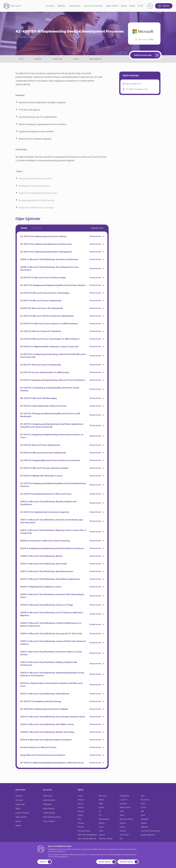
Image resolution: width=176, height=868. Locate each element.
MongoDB (145, 819)
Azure (32, 37)
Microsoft (24, 37)
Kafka (122, 815)
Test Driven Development (151, 831)
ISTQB (80, 815)
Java (143, 796)
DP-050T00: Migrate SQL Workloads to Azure (41, 476)
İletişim (132, 6)
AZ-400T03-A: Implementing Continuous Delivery (43, 236)
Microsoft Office (126, 819)
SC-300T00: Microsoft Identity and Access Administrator (47, 316)
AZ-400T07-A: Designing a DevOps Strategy (41, 701)
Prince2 (81, 827)
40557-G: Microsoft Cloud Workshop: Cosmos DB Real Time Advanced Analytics (53, 643)
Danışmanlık (75, 6)
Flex (121, 839)
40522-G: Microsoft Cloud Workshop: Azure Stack (44, 564)
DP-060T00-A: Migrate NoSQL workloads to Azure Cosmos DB (49, 347)
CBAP (101, 804)
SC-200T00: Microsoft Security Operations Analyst (44, 468)
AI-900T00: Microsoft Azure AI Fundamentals (42, 308)
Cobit (143, 804)
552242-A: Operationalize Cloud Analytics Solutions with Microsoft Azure (51, 685)
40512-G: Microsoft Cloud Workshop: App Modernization (47, 571)
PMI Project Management (88, 835)
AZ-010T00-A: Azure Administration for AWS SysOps (45, 372)
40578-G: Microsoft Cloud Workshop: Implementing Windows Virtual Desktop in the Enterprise (52, 674)
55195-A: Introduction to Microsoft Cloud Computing (45, 541)
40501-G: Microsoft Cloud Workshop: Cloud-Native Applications (50, 579)
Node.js (102, 823)
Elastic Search (125, 808)
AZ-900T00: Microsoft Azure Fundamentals (41, 301)
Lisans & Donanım (22, 813)
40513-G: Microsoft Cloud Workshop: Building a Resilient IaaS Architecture (49, 664)
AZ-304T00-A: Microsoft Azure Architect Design (43, 278)
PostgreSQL (125, 796)
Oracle (80, 796)
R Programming (84, 831)
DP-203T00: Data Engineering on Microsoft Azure (43, 406)
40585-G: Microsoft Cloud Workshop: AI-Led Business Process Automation (49, 269)
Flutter (143, 808)
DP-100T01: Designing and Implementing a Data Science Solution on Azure (52, 436)
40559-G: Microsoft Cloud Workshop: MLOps (41, 556)
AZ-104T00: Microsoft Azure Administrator (40, 445)
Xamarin (123, 831)
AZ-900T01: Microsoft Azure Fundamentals (41, 365)
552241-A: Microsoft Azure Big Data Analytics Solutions (46, 740)
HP (100, 812)
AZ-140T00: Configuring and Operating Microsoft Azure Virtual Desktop (50, 389)
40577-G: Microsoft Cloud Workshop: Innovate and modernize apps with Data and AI (52, 521)
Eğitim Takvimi (112, 6)
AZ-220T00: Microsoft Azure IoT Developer (41, 331)
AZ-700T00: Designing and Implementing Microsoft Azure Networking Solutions (53, 485)
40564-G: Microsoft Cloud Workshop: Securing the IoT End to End (51, 634)
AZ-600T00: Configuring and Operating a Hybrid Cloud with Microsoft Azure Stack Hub (53, 356)
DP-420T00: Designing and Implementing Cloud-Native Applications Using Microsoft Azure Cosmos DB (52, 426)
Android (102, 835)
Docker (102, 808)
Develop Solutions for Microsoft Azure (38, 747)
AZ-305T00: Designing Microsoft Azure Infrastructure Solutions (50, 460)
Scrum (80, 804)
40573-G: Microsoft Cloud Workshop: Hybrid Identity (45, 694)
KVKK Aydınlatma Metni (52, 817)
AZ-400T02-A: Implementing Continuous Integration (45, 512)
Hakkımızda (48, 796)
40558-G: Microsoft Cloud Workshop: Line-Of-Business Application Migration (52, 614)
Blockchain (145, 800)
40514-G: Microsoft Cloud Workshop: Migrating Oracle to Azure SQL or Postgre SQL (53, 532)
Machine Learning (106, 839)
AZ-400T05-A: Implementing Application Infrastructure (46, 244)
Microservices (104, 819)
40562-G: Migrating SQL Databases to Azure (41, 587)
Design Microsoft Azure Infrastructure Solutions (43, 755)
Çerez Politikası (49, 821)
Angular (144, 823)
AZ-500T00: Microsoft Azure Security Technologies (45, 293)
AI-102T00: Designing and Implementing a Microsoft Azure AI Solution (53, 380)
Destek (124, 6)
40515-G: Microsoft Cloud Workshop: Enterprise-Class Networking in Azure (52, 596)
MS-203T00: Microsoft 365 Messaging (38, 398)
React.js (123, 823)
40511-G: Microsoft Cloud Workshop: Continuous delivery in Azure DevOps (51, 653)
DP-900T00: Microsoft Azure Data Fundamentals (43, 453)
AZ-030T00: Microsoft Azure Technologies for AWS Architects (50, 339)
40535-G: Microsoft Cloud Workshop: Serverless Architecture (49, 259)
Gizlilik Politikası (49, 813)
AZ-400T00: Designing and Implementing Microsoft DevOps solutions (53, 285)
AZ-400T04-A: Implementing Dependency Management (46, 252)
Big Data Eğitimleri (148, 835)
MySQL (102, 800)
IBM (142, 812)
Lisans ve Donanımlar (93, 6)
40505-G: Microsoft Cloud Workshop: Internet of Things (47, 605)
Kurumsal (50, 6)
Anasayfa (19, 796)
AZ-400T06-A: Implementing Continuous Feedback (44, 709)
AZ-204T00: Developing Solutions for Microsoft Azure (46, 494)
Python (123, 827)
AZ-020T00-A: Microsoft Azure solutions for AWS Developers (49, 324)
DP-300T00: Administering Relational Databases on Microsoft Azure (52, 763)
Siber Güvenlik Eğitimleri (87, 839)
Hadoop (81, 812)
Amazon (81, 800)
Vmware (81, 823)
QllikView (144, 827)
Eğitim (18, 809)
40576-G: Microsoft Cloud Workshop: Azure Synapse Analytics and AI (53, 717)
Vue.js (101, 827)
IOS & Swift (124, 835)
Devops (81, 808)
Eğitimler (62, 6)
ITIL (100, 815)
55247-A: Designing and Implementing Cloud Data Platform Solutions (52, 548)
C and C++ (124, 800)
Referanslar (47, 804)
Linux (80, 819)
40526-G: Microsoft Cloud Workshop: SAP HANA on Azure (47, 724)
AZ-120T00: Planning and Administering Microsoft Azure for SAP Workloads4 (50, 415)
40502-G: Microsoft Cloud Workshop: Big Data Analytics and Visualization (48, 503)
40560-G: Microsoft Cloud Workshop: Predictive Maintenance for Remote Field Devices (51, 625)
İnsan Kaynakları (49, 800)
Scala (101, 831)
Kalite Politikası (49, 809)
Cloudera (123, 804)
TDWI (122, 812)
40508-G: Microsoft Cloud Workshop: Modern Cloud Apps (47, 732)
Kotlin (143, 815)
